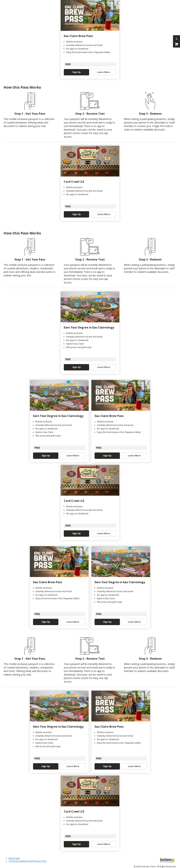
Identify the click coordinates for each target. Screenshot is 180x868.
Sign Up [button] (77, 72)
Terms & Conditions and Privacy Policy (28, 861)
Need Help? (14, 858)
